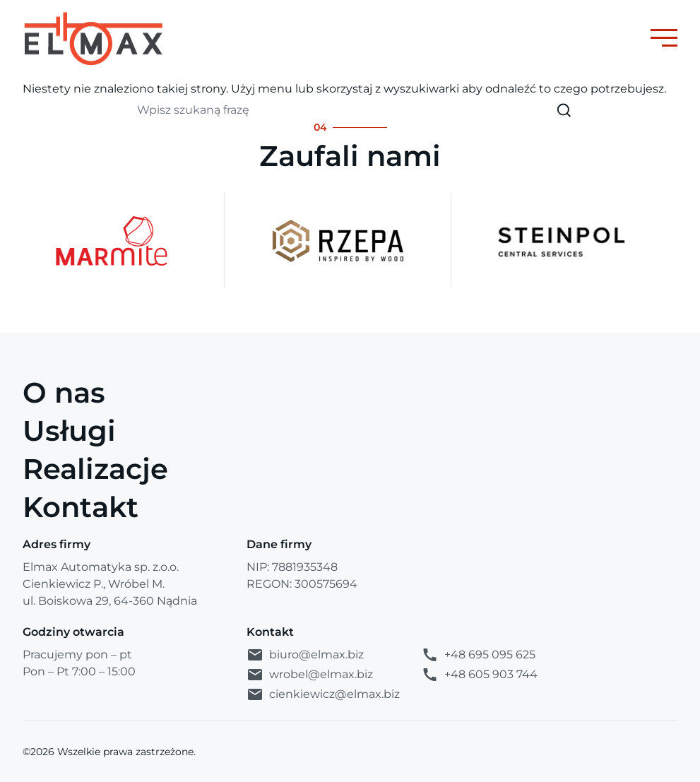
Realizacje (95, 469)
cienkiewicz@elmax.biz (323, 694)
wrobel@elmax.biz (310, 675)
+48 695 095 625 (478, 655)
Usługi (69, 431)
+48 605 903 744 (479, 675)
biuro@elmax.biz (305, 655)
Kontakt (81, 507)
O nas (64, 392)
